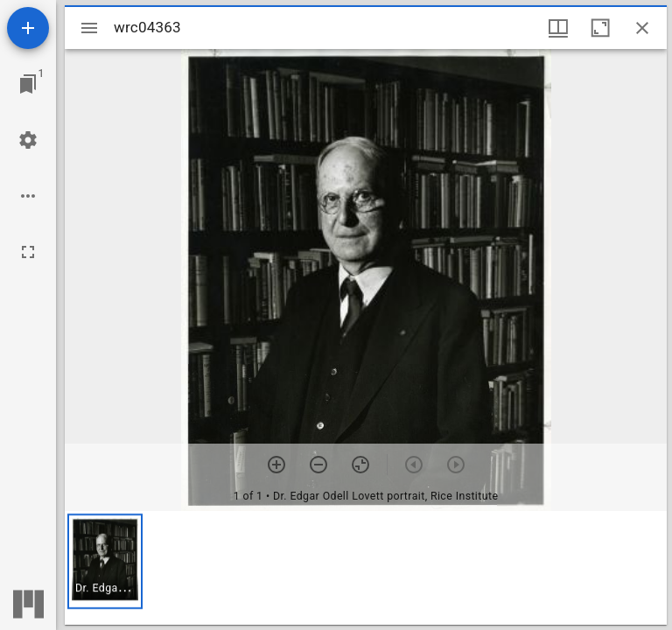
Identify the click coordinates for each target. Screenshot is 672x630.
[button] (105, 561)
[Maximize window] (600, 28)
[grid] (366, 568)
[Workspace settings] (28, 140)
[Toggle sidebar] (89, 28)
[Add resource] (28, 28)
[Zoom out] (318, 465)
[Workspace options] (28, 196)
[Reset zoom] (360, 465)
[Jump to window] (28, 84)
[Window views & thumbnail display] (558, 28)
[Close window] (642, 28)
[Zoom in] (276, 465)
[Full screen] (28, 252)
